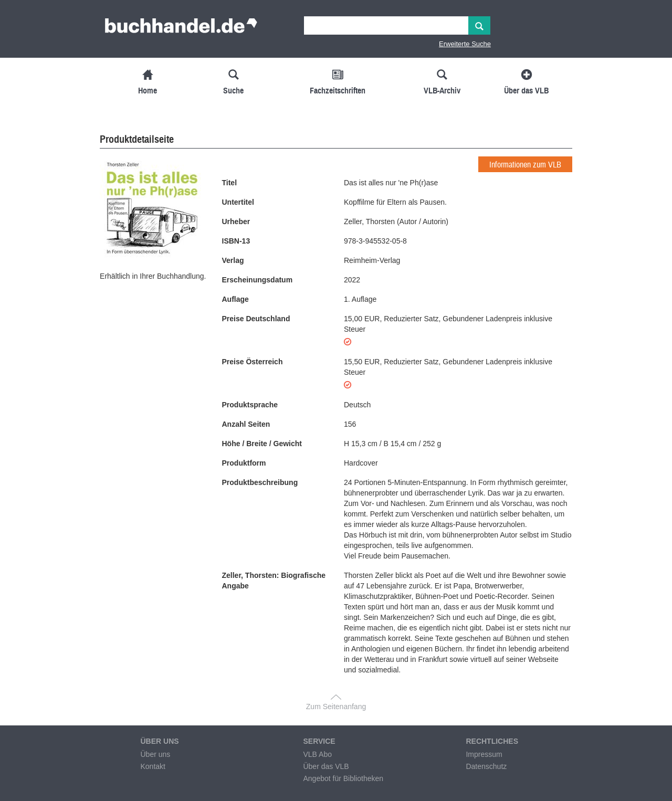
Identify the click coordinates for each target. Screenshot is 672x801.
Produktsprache (250, 405)
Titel (230, 183)
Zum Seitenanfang (336, 707)
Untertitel (238, 202)
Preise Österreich (253, 362)
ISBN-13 (236, 241)
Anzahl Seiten (246, 424)
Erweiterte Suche (465, 44)
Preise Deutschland (256, 319)
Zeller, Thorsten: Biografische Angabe (274, 581)
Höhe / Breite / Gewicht (262, 444)
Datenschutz (486, 766)
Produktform (244, 463)
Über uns (155, 754)
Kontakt (153, 766)
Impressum (484, 754)
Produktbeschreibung (260, 482)
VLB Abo (317, 754)
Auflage (235, 299)
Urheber (236, 222)
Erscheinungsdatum (258, 280)
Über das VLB (326, 766)
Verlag (233, 260)
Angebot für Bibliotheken (343, 778)
